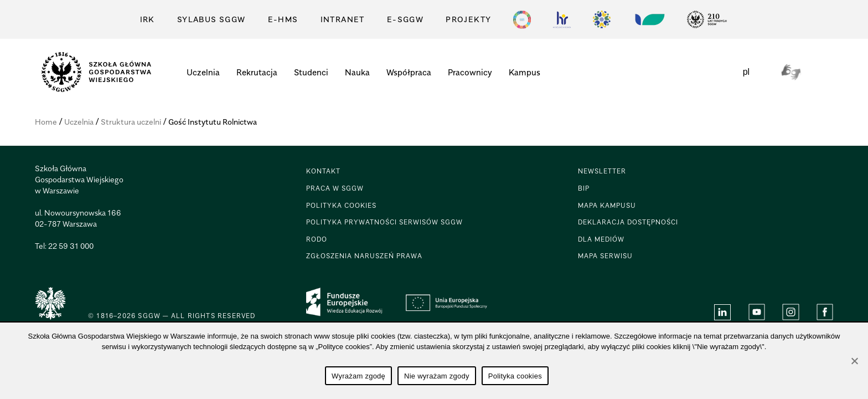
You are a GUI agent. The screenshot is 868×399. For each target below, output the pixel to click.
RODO (317, 239)
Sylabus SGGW (211, 19)
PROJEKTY (468, 19)
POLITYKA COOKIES (341, 205)
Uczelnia (203, 72)
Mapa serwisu (605, 256)
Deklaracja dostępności (628, 222)
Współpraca (409, 72)
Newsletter (602, 171)
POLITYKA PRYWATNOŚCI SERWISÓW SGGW (384, 222)
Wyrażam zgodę (358, 376)
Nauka (357, 72)
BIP (584, 188)
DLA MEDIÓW (601, 239)
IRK (148, 19)
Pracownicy (470, 72)
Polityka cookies (515, 376)
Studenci (311, 72)
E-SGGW (405, 19)
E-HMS (283, 19)
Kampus (525, 72)
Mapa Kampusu (607, 205)
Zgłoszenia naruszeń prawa (364, 256)
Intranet (343, 19)
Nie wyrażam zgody (437, 376)
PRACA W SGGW (335, 188)
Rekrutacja (257, 72)
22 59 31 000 (71, 246)
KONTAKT (323, 171)
